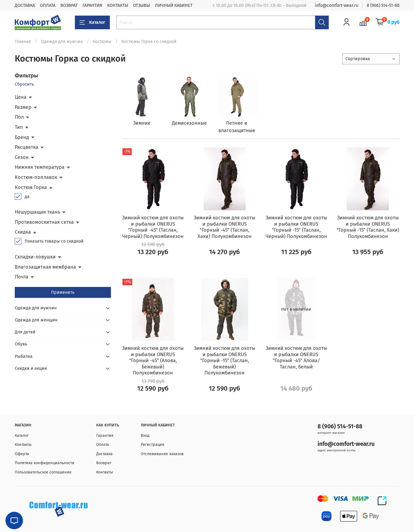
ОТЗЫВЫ (142, 5)
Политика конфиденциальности (45, 463)
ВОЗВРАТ (69, 5)
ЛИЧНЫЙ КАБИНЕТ (174, 5)
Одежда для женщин (36, 320)
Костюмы (102, 41)
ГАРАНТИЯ (92, 5)
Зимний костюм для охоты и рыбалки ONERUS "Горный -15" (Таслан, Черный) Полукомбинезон (296, 227)
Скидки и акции (31, 368)
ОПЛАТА (48, 5)
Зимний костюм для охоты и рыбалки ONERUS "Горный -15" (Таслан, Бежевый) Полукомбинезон (224, 361)
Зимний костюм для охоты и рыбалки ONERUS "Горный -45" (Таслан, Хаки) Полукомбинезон (224, 227)
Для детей (25, 332)
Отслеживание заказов (162, 454)
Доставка (104, 454)
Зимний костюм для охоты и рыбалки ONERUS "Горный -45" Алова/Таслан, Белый (296, 357)
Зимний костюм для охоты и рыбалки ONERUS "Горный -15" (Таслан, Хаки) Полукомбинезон (368, 227)
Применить (63, 292)
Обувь (21, 344)
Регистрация (152, 445)
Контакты (23, 445)
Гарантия (105, 436)
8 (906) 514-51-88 (383, 5)
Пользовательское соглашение (43, 472)
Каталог (92, 22)
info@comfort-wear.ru (337, 5)
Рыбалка (24, 356)
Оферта (22, 454)
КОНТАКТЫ (118, 5)
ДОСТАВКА (25, 5)
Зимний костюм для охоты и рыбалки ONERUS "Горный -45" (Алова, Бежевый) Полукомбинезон (153, 361)
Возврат (104, 463)
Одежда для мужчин (62, 41)
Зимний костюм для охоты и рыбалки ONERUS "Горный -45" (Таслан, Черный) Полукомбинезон (153, 227)
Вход (145, 436)
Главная (23, 41)
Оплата (103, 445)
